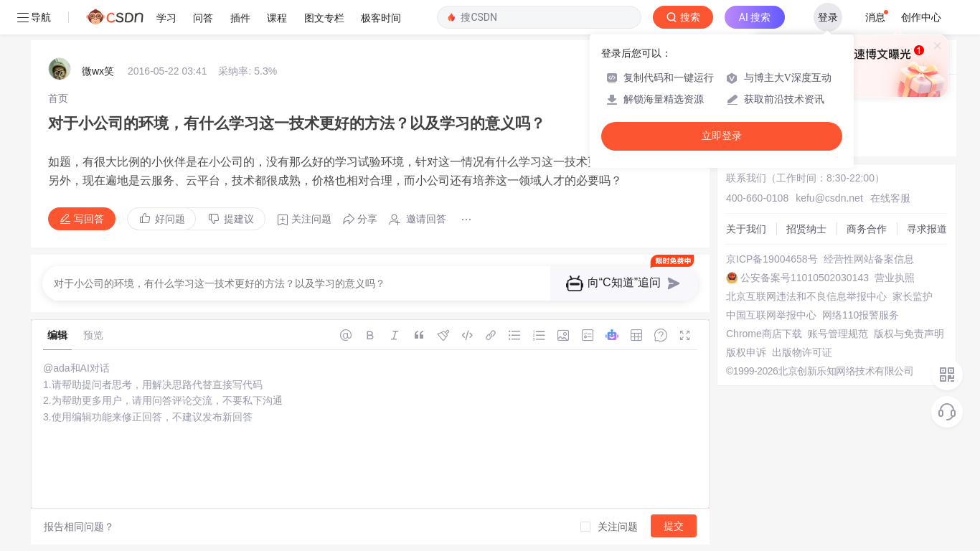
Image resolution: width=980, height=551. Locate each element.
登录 (828, 17)
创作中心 (921, 17)
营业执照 (895, 278)
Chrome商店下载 (764, 334)
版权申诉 (746, 352)
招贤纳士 (806, 229)
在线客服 (890, 198)
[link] (58, 98)
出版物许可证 (802, 352)
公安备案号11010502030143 (805, 278)
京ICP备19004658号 (772, 259)
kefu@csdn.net (829, 198)
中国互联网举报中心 (771, 315)
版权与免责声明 (909, 334)
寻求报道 (927, 229)
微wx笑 (98, 71)
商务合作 (867, 229)
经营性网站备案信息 (869, 259)
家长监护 (913, 296)
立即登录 (722, 136)
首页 (58, 98)
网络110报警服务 (861, 315)
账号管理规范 (838, 334)
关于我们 (746, 229)
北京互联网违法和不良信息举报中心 (806, 296)
